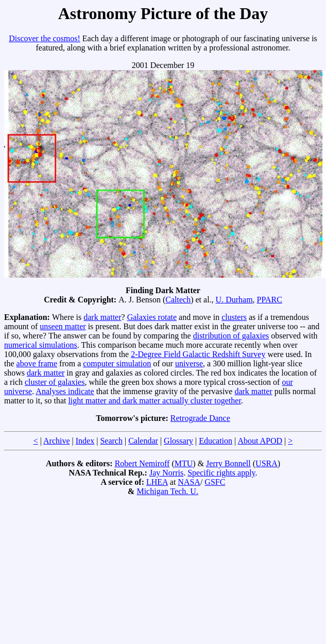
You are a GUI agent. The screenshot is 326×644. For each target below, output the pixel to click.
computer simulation (117, 363)
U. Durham (234, 300)
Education (216, 441)
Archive (57, 441)
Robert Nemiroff (142, 463)
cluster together (216, 401)
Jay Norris (166, 473)
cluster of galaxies (55, 382)
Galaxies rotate (152, 317)
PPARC (270, 300)
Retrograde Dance (200, 418)
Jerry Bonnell (228, 463)
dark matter (102, 317)
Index (85, 441)
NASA (189, 482)
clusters (234, 317)
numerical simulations (41, 345)
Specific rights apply (221, 473)
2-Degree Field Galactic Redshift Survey (198, 354)
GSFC (215, 482)
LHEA (157, 482)
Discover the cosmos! (45, 38)
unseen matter (63, 326)
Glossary (178, 441)
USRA (267, 463)
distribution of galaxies (231, 336)
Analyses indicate (65, 391)
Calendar (143, 441)
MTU (184, 463)
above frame (37, 363)
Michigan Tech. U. (167, 491)
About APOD (260, 441)
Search (111, 441)
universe (189, 363)
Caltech (178, 300)
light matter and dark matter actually (129, 401)
